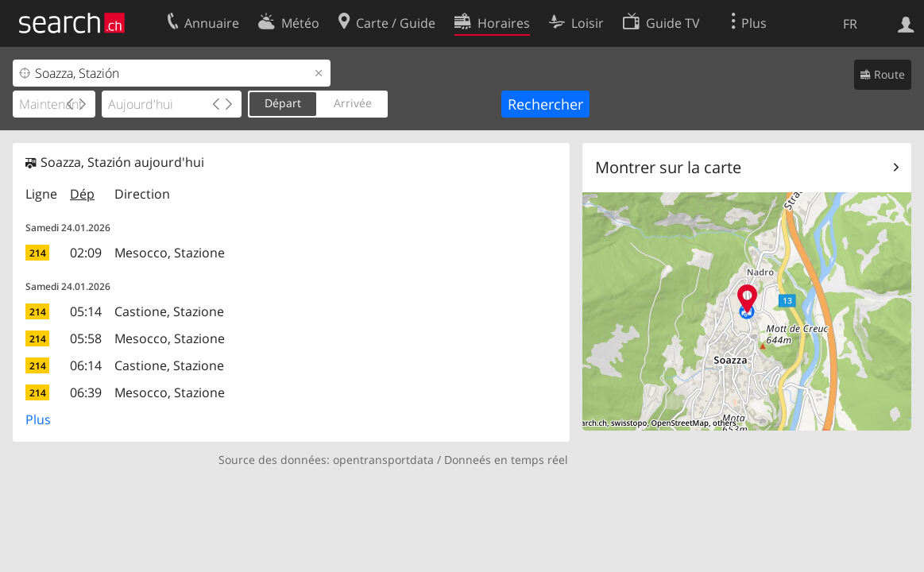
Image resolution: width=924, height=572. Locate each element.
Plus (38, 419)
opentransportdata (383, 460)
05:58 (86, 338)
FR (850, 24)
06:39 (86, 392)
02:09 (86, 253)
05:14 (86, 311)
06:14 (86, 365)
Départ (283, 103)
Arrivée (353, 103)
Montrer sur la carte (668, 167)
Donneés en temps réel (506, 460)
